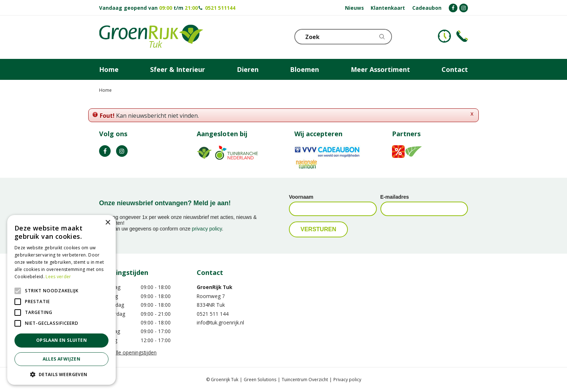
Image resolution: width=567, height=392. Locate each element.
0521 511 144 (213, 314)
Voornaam (301, 197)
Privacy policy (347, 380)
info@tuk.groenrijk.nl (220, 322)
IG (122, 151)
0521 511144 (220, 8)
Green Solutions (260, 380)
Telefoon (462, 36)
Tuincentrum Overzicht (305, 380)
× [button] (108, 223)
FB (105, 151)
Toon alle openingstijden (128, 352)
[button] (61, 374)
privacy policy (207, 229)
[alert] (61, 300)
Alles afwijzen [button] (62, 359)
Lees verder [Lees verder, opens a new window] (58, 277)
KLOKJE (444, 36)
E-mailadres (395, 197)
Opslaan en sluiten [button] (61, 340)
